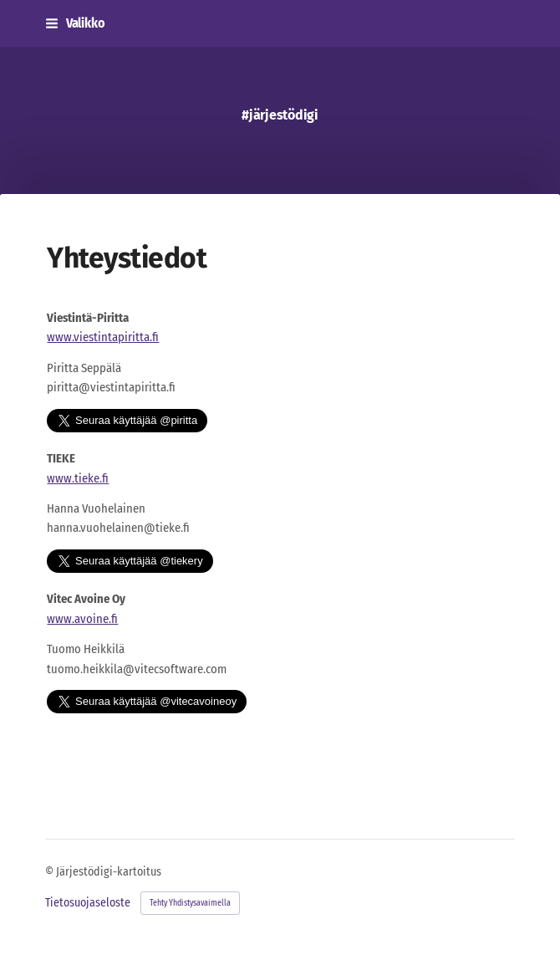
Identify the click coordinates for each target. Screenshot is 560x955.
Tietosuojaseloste (88, 903)
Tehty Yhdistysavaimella (190, 903)
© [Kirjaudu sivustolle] (51, 872)
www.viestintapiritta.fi (103, 337)
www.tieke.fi (78, 478)
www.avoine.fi (82, 619)
